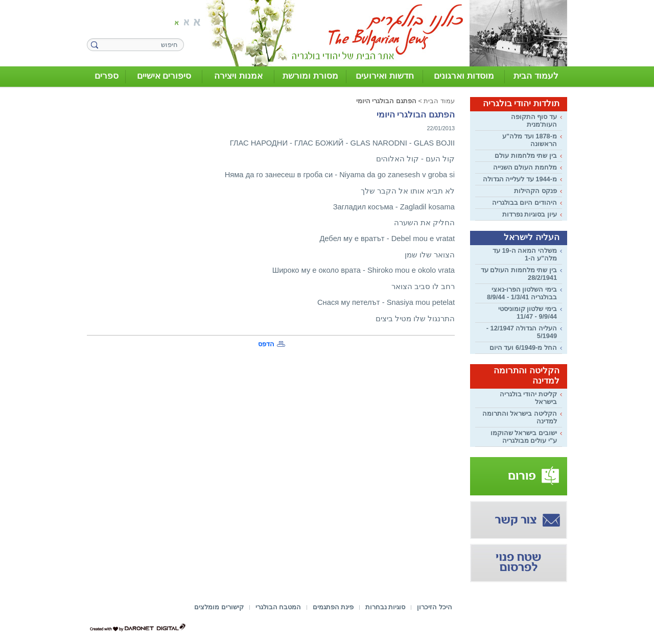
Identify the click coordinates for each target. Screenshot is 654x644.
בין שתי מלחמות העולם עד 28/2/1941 (519, 274)
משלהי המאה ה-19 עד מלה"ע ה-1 (525, 254)
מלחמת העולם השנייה (525, 167)
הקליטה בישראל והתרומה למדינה (520, 417)
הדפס (266, 344)
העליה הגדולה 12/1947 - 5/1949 (522, 332)
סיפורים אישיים (164, 76)
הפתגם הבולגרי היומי (386, 101)
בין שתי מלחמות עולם (526, 156)
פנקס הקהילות (535, 191)
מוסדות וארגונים (464, 76)
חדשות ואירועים (385, 76)
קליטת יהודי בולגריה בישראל (528, 398)
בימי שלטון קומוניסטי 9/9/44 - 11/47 (528, 313)
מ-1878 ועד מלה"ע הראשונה (530, 140)
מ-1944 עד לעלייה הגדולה (520, 179)
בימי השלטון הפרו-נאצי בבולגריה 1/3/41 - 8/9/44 (522, 293)
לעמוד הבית (536, 76)
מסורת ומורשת (310, 76)
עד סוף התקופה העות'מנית (534, 121)
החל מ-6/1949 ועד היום (523, 348)
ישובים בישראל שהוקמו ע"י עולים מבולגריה (524, 437)
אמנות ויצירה (238, 76)
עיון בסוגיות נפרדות (530, 214)
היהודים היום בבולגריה (524, 202)
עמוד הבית (439, 101)
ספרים (107, 76)
